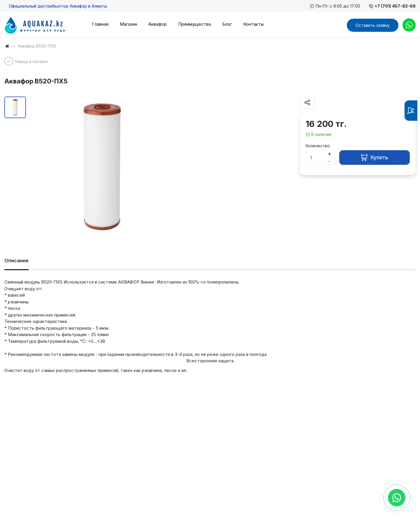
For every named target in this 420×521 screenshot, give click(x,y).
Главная (100, 24)
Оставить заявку (373, 25)
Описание (16, 260)
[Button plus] (330, 154)
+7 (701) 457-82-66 (392, 6)
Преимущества (195, 24)
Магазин (128, 24)
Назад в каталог (32, 61)
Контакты (253, 24)
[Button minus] (330, 161)
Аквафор (158, 24)
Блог (227, 24)
